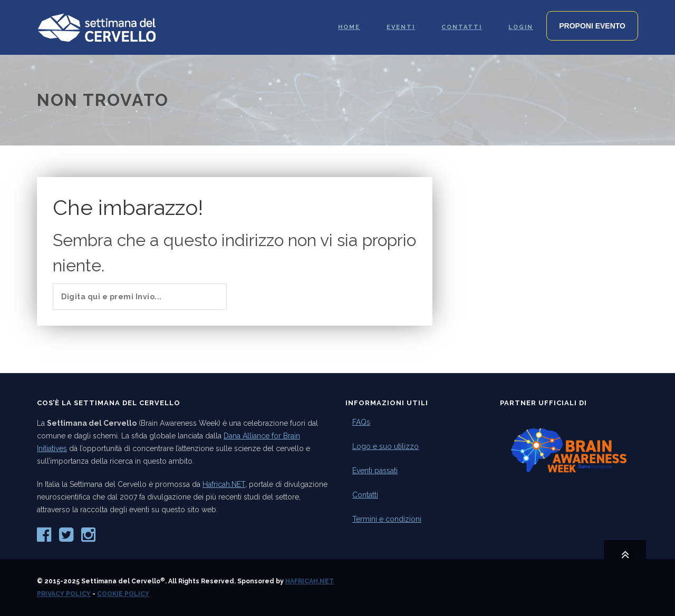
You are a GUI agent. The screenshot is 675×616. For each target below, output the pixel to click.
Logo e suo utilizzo (385, 446)
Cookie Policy (123, 594)
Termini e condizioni (387, 519)
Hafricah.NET (224, 484)
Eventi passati (375, 471)
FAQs (361, 422)
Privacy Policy (64, 594)
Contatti (365, 495)
